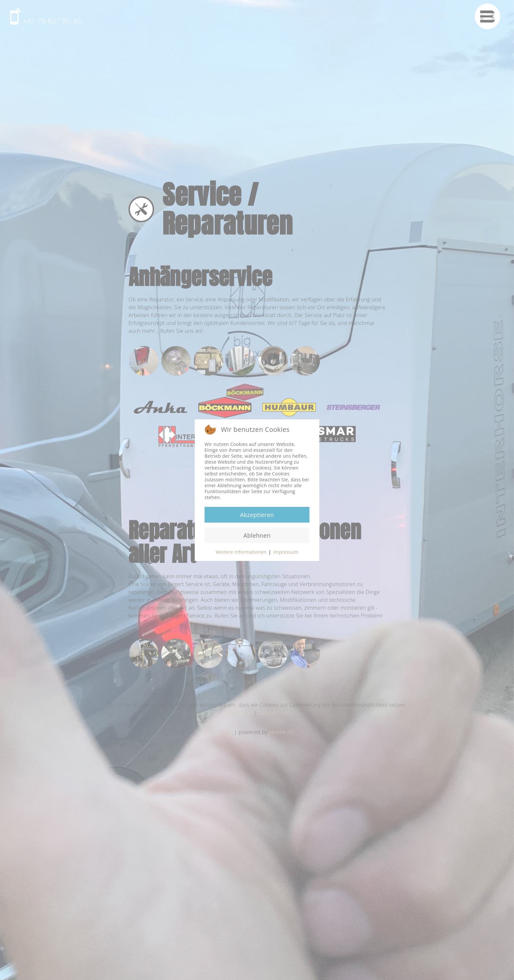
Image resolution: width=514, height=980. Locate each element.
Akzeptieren (257, 515)
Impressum (286, 552)
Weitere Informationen (241, 552)
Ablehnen (257, 535)
